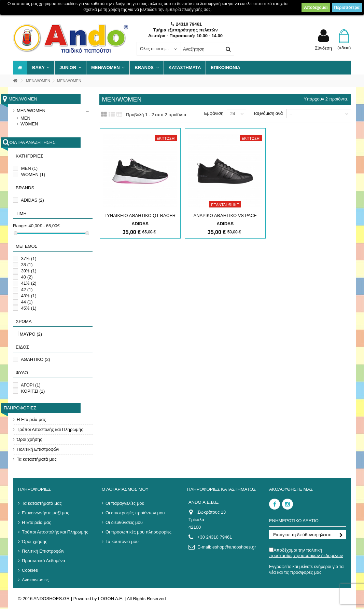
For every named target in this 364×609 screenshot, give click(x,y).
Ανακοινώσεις (35, 580)
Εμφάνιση (214, 113)
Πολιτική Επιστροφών (38, 449)
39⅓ (29, 271)
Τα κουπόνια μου (122, 542)
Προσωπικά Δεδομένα (44, 561)
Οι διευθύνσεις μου (124, 522)
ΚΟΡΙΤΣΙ (33, 391)
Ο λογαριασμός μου (125, 489)
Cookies (30, 570)
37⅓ (29, 259)
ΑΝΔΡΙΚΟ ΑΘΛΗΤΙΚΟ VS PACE (225, 215)
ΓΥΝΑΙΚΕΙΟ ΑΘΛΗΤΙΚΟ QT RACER (140, 215)
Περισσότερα (347, 8)
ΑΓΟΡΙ (31, 385)
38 (27, 265)
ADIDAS (32, 200)
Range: (20, 226)
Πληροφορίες (20, 408)
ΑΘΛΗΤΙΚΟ (36, 359)
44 (27, 302)
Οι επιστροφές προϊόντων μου (135, 513)
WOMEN (29, 124)
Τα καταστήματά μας (37, 459)
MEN (25, 118)
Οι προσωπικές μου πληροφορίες (138, 532)
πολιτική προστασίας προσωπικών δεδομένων (306, 553)
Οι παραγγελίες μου (125, 503)
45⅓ (29, 308)
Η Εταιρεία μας (31, 419)
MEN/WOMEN (31, 111)
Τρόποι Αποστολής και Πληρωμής (50, 429)
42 (27, 290)
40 (27, 277)
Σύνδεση (323, 48)
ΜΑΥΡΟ (31, 334)
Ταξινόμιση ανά (268, 113)
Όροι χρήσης (29, 439)
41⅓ (29, 283)
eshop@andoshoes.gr (234, 547)
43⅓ (29, 296)
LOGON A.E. (111, 599)
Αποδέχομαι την (306, 553)
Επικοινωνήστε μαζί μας (45, 513)
